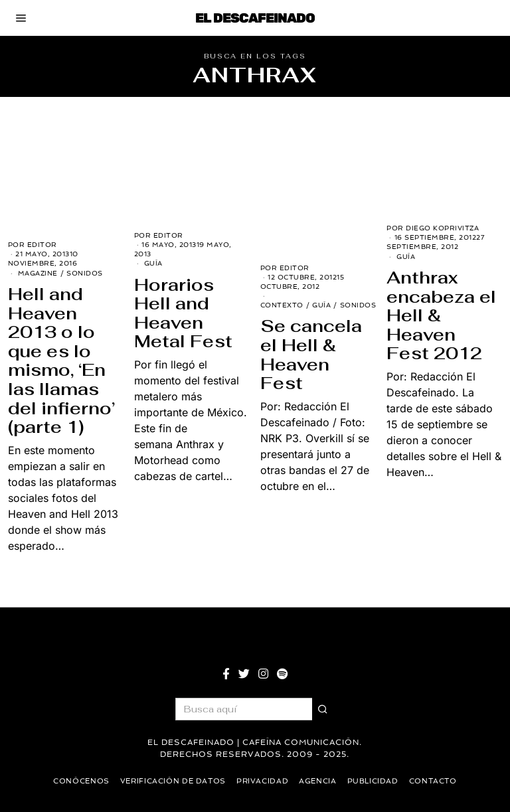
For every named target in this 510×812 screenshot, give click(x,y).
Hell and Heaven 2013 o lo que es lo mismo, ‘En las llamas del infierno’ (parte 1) (61, 361)
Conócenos (74, 781)
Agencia (320, 781)
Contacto (440, 781)
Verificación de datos (170, 781)
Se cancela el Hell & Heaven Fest (311, 355)
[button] (323, 709)
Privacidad (263, 781)
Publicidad (378, 781)
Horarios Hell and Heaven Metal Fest (183, 313)
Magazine (38, 273)
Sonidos (85, 273)
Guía (153, 263)
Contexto (282, 305)
